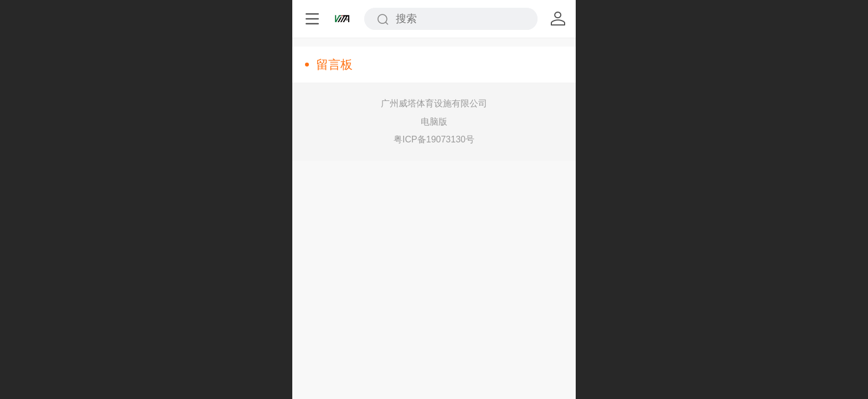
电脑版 (434, 122)
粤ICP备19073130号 (434, 139)
